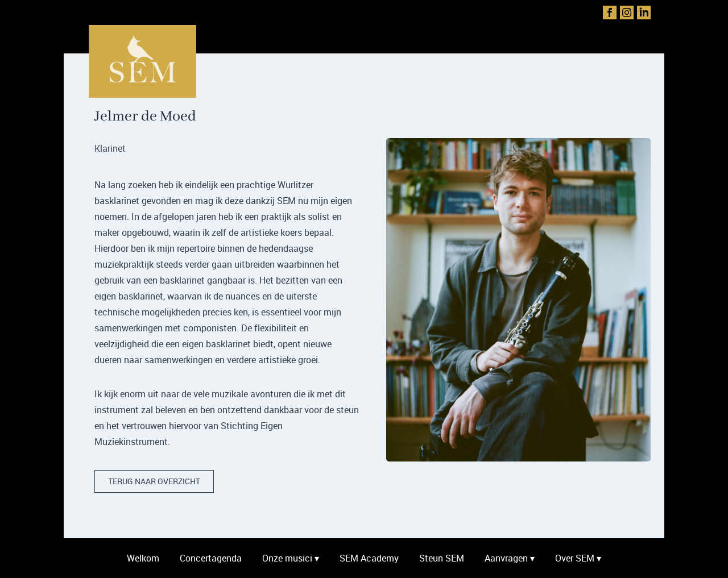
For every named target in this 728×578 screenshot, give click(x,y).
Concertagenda (211, 558)
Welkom (143, 558)
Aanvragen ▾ (510, 558)
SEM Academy (369, 558)
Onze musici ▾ (291, 558)
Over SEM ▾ (578, 558)
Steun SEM (442, 558)
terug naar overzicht (154, 481)
